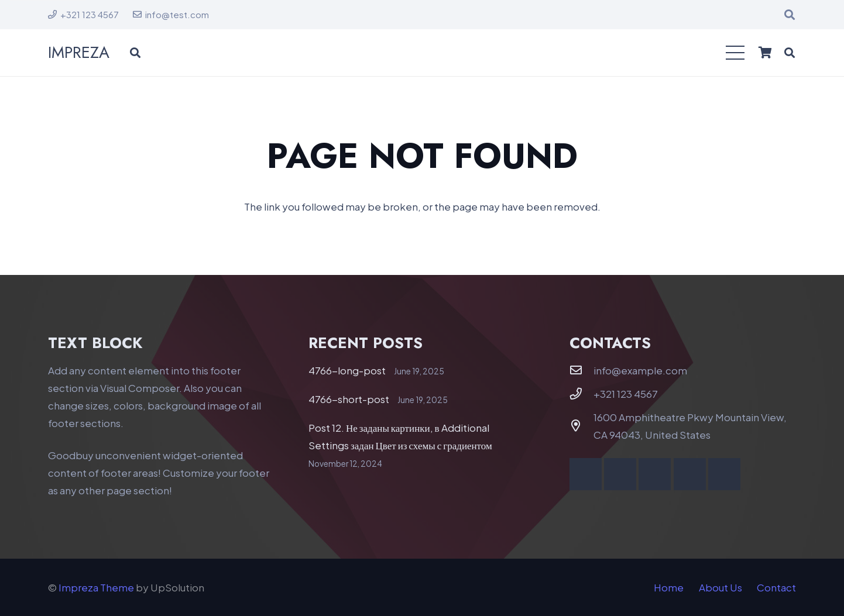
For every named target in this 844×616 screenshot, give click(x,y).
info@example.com (640, 370)
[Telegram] (724, 474)
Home (669, 587)
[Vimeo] (655, 474)
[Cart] (765, 53)
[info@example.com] (582, 370)
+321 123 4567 (626, 394)
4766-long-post (347, 370)
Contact (776, 587)
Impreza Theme (96, 587)
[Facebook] (586, 474)
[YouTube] (620, 474)
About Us (721, 587)
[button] (790, 15)
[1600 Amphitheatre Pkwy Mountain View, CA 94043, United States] (582, 426)
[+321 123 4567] (582, 394)
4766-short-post (349, 399)
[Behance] (690, 474)
